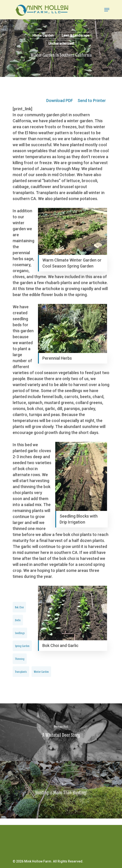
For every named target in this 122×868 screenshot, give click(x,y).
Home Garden (43, 35)
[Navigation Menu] (107, 10)
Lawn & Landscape (76, 35)
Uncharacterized (61, 44)
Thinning (20, 659)
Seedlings (20, 633)
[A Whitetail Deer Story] (61, 732)
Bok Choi (19, 607)
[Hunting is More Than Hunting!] (61, 790)
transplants (21, 672)
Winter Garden (41, 672)
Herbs (18, 620)
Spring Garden (22, 646)
